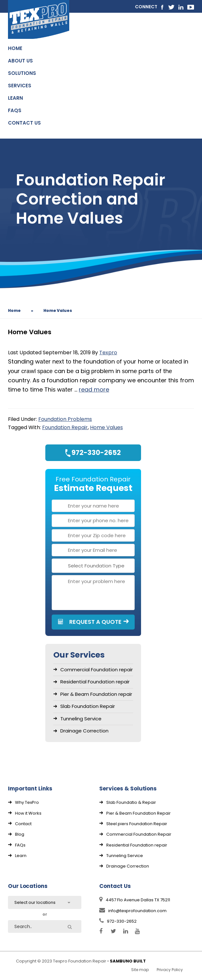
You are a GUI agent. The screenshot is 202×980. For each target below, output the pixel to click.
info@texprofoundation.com (133, 911)
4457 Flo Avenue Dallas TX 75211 (135, 900)
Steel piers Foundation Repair (137, 824)
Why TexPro (27, 802)
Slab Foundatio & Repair (131, 802)
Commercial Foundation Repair (139, 834)
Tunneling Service (81, 719)
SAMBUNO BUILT (128, 961)
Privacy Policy (170, 970)
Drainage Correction (84, 731)
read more (94, 389)
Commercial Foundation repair (97, 670)
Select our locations (35, 902)
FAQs (20, 845)
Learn (21, 856)
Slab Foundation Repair (88, 706)
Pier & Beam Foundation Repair (138, 813)
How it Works (28, 813)
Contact (23, 824)
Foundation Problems (65, 419)
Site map (140, 970)
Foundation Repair (65, 427)
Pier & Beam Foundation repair (96, 694)
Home (14, 310)
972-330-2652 (118, 921)
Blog (20, 834)
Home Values (106, 427)
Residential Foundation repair (95, 682)
